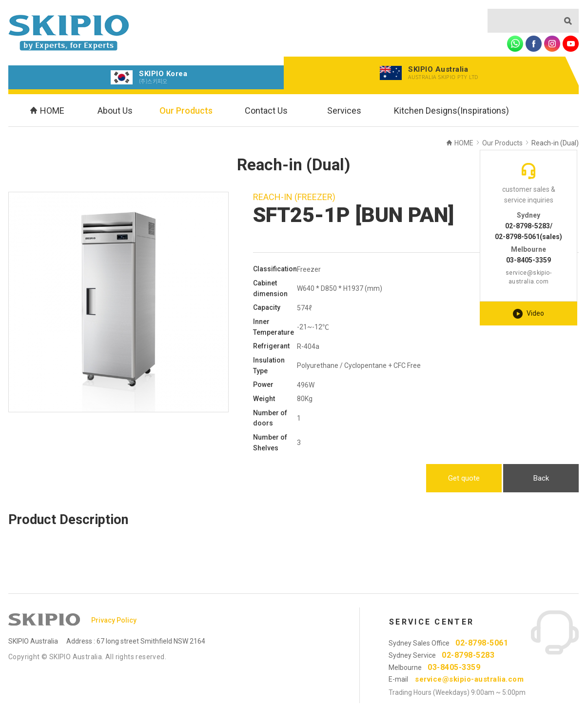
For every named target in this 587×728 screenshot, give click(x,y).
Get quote (464, 478)
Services (344, 111)
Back (541, 478)
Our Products (186, 111)
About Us (115, 111)
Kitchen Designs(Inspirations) (451, 111)
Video (528, 314)
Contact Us (266, 111)
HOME (47, 111)
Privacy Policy (114, 620)
